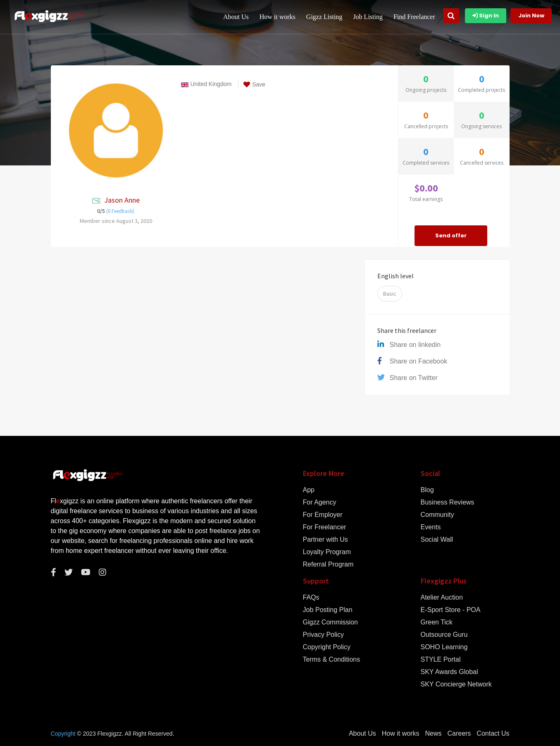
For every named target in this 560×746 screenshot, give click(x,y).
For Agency (320, 502)
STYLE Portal (441, 660)
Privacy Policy (324, 635)
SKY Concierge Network (456, 684)
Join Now (531, 16)
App (309, 490)
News (433, 734)
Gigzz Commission (330, 622)
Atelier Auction (442, 598)
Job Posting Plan (328, 610)
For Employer (323, 515)
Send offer (451, 236)
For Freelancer (325, 527)
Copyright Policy (327, 647)
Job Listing (369, 17)
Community (437, 515)
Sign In (486, 16)
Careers (459, 734)
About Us (237, 17)
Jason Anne (122, 200)
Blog (427, 490)
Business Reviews (448, 502)
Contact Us (493, 734)
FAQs (311, 598)
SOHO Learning (444, 647)
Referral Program (328, 564)
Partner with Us (325, 540)
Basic (390, 294)
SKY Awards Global (449, 672)
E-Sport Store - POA (451, 610)
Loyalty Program (327, 552)
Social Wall (437, 540)
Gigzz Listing (326, 17)
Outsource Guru (444, 635)
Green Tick (437, 622)
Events (431, 527)
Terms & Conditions (332, 660)
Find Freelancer (416, 17)
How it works (279, 17)
